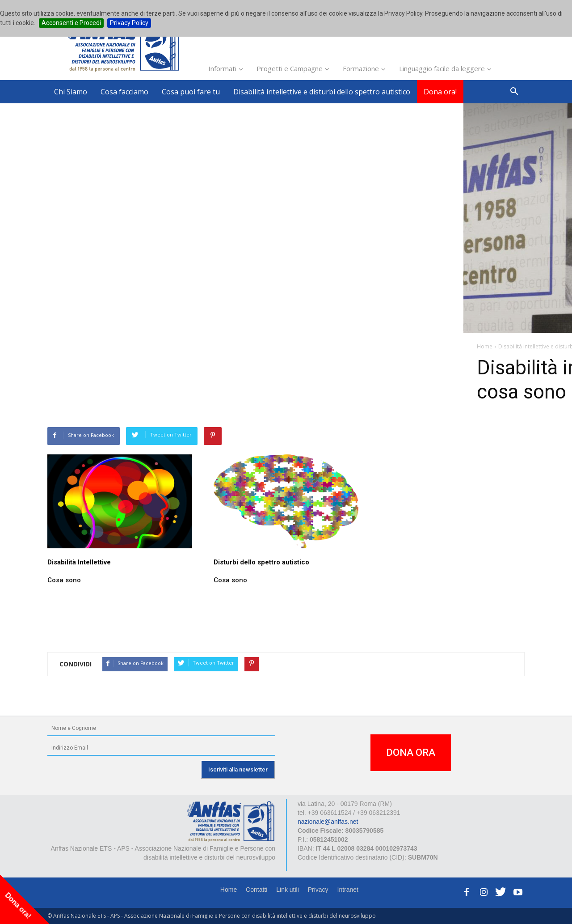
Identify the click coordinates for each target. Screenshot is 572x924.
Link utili (288, 890)
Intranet (348, 890)
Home (229, 890)
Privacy (318, 890)
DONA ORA (411, 752)
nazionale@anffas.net (328, 822)
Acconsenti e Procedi (71, 23)
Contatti (257, 890)
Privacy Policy (129, 23)
